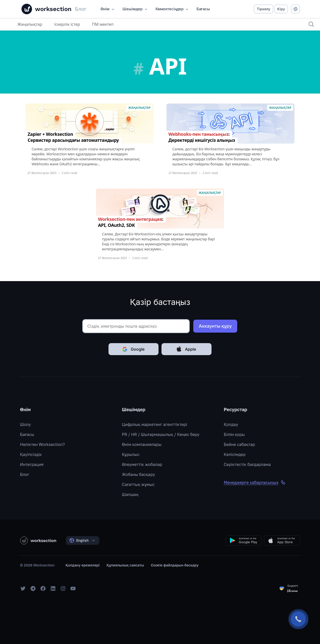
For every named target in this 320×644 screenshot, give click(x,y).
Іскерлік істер (67, 24)
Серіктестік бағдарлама (247, 464)
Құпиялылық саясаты (125, 565)
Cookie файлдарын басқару (175, 565)
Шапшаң (130, 494)
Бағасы (27, 434)
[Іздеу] (311, 24)
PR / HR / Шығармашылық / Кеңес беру (161, 434)
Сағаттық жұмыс (138, 484)
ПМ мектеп (103, 24)
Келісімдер (235, 454)
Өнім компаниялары (142, 444)
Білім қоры (234, 434)
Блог (25, 474)
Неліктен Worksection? (42, 444)
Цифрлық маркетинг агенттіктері (155, 424)
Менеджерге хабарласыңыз (255, 482)
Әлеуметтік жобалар (142, 464)
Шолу (25, 424)
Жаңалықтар (30, 24)
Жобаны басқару (139, 474)
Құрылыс (131, 454)
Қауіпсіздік (31, 454)
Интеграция (32, 464)
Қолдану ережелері (82, 565)
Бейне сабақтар (239, 444)
